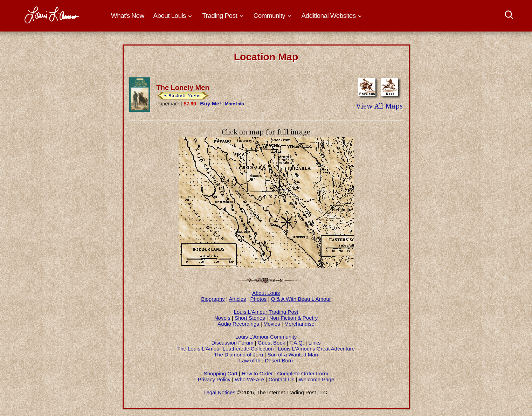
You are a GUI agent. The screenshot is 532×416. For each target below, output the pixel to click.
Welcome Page (316, 379)
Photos (259, 299)
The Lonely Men (183, 88)
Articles (237, 299)
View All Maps (379, 106)
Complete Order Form (303, 373)
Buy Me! (210, 103)
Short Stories (250, 318)
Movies (272, 324)
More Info (235, 104)
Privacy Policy (214, 379)
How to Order (257, 373)
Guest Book (271, 343)
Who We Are (249, 379)
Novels (222, 318)
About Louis (266, 293)
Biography (213, 299)
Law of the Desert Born (266, 360)
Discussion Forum (233, 343)
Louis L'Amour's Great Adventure (316, 349)
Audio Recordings (238, 324)
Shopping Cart (221, 373)
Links (314, 343)
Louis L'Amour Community (266, 337)
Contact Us (281, 379)
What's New (128, 16)
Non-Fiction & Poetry (293, 318)
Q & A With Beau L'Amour (301, 299)
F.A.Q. (297, 343)
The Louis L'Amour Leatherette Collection (226, 349)
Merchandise (299, 324)
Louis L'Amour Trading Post (266, 312)
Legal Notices (219, 392)
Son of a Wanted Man (293, 355)
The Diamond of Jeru (239, 355)
